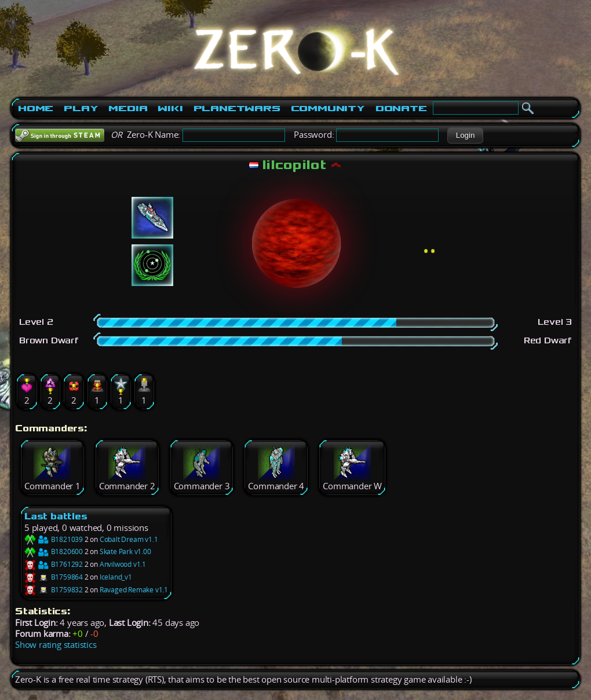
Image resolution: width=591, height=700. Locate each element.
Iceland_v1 (116, 577)
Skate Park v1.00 (125, 551)
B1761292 (54, 564)
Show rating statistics (56, 645)
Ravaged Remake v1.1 (134, 590)
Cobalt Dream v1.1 (129, 539)
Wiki (170, 108)
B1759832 (54, 590)
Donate (401, 108)
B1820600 (54, 551)
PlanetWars (237, 108)
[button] (465, 135)
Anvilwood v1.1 (123, 564)
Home (36, 108)
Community (328, 108)
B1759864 (54, 577)
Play (81, 108)
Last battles (56, 516)
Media (128, 108)
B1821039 (54, 539)
